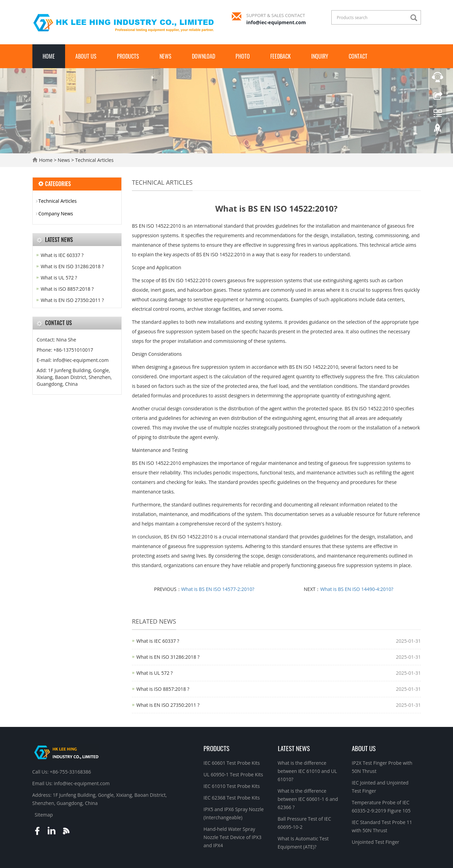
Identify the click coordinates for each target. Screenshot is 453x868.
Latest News (294, 748)
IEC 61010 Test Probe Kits (232, 786)
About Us (86, 56)
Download (203, 56)
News (165, 56)
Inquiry (320, 56)
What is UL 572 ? (155, 673)
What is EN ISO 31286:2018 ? (168, 657)
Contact (358, 56)
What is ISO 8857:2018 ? (163, 689)
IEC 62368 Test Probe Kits (232, 798)
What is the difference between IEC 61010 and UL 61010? (307, 771)
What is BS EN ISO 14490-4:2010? (357, 589)
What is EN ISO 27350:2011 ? (168, 705)
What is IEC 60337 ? (158, 641)
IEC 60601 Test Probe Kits (232, 763)
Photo (243, 56)
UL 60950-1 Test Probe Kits (233, 774)
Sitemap (44, 815)
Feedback (281, 56)
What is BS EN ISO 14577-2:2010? (218, 589)
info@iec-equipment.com (276, 22)
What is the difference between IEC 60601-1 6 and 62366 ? (308, 799)
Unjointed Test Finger (375, 842)
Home (49, 56)
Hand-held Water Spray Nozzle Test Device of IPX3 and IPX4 (232, 837)
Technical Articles (94, 160)
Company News (56, 214)
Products (128, 56)
